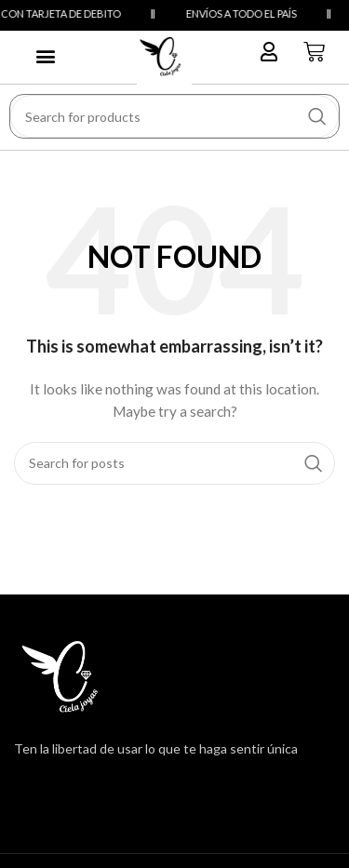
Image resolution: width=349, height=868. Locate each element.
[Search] (174, 116)
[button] (45, 55)
